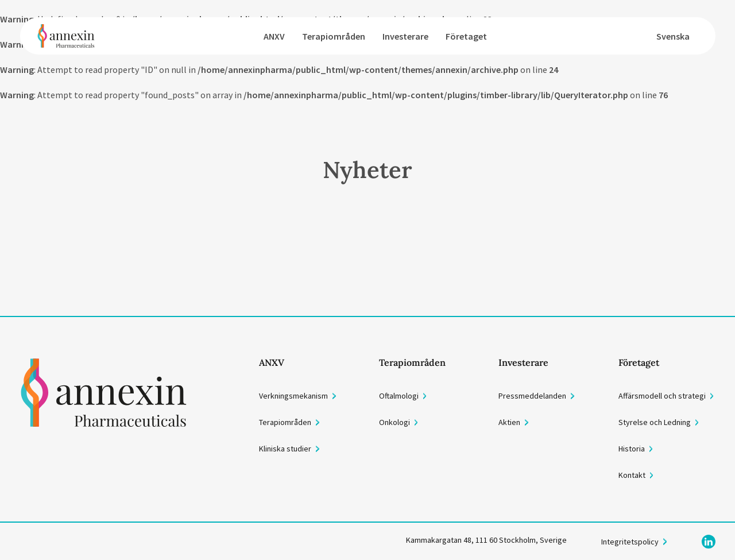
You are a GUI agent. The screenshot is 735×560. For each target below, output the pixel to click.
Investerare (405, 36)
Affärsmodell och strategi (662, 396)
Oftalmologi (399, 396)
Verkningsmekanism (293, 396)
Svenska (673, 36)
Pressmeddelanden (532, 396)
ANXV (274, 36)
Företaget (466, 36)
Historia (632, 449)
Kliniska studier (285, 449)
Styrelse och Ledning (655, 422)
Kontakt (632, 475)
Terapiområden (334, 36)
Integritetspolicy (630, 542)
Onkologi (394, 422)
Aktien (509, 422)
